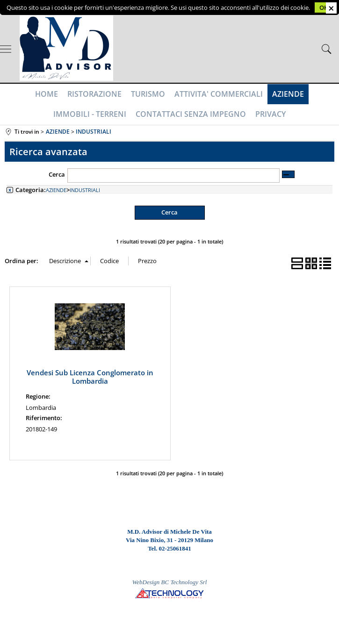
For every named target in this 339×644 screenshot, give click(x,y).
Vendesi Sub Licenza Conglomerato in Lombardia (90, 377)
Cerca (57, 174)
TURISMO (148, 94)
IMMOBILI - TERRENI (90, 114)
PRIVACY (270, 114)
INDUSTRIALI (85, 190)
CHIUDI (331, 8)
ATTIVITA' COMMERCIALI (219, 94)
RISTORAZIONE (94, 94)
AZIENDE (288, 94)
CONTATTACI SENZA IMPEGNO (191, 114)
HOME (47, 94)
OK (324, 7)
